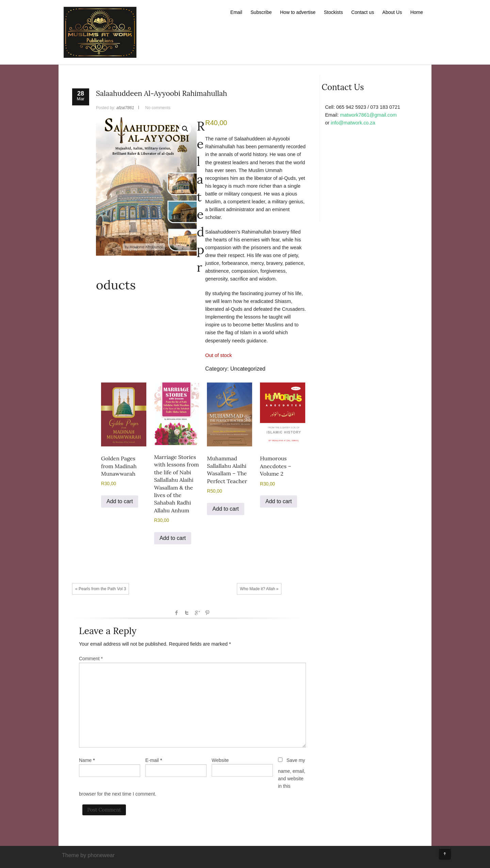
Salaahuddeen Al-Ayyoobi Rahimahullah (161, 93)
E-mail (152, 760)
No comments (158, 108)
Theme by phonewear (88, 855)
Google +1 (197, 613)
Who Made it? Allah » (259, 589)
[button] (185, 129)
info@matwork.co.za (353, 123)
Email (236, 12)
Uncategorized (248, 369)
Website (220, 760)
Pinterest (207, 613)
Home (417, 12)
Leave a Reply (108, 631)
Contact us (363, 12)
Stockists (333, 12)
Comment (91, 659)
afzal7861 (125, 108)
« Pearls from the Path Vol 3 (101, 589)
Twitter (187, 613)
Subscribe (261, 12)
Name (85, 760)
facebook (177, 613)
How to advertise (298, 12)
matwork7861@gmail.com (368, 115)
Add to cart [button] (120, 501)
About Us (392, 12)
